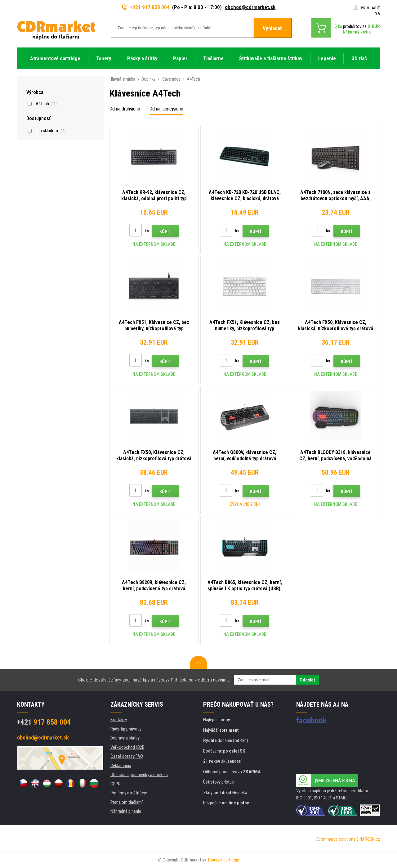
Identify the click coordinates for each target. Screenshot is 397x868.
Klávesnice (171, 79)
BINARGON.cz (368, 839)
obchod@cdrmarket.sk (250, 7)
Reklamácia (121, 766)
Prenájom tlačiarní (127, 802)
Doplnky (148, 79)
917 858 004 (44, 722)
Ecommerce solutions (336, 839)
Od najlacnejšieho (166, 109)
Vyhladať (272, 28)
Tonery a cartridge (223, 860)
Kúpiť (165, 232)
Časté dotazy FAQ (127, 756)
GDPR (116, 784)
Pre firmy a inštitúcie (129, 793)
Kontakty (119, 720)
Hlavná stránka (122, 79)
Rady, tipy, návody (126, 729)
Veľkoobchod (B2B (127, 747)
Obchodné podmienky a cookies (139, 775)
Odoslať (307, 680)
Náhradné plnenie (126, 811)
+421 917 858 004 (146, 7)
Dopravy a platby (125, 738)
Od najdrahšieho (125, 109)
